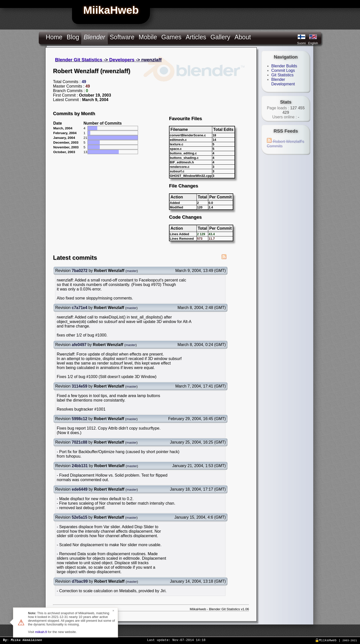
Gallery (220, 37)
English (313, 43)
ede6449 (80, 489)
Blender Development (283, 82)
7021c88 (79, 442)
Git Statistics (282, 75)
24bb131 (80, 466)
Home (54, 37)
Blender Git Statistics (79, 60)
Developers (122, 60)
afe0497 (79, 345)
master (132, 271)
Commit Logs (283, 70)
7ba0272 (80, 271)
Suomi (301, 43)
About (243, 37)
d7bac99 (80, 581)
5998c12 (79, 419)
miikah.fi (41, 632)
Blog (73, 37)
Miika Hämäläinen (26, 640)
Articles (196, 37)
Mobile (148, 37)
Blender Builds (284, 66)
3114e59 (79, 386)
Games (171, 37)
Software (122, 37)
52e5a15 (79, 517)
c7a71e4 (79, 308)
